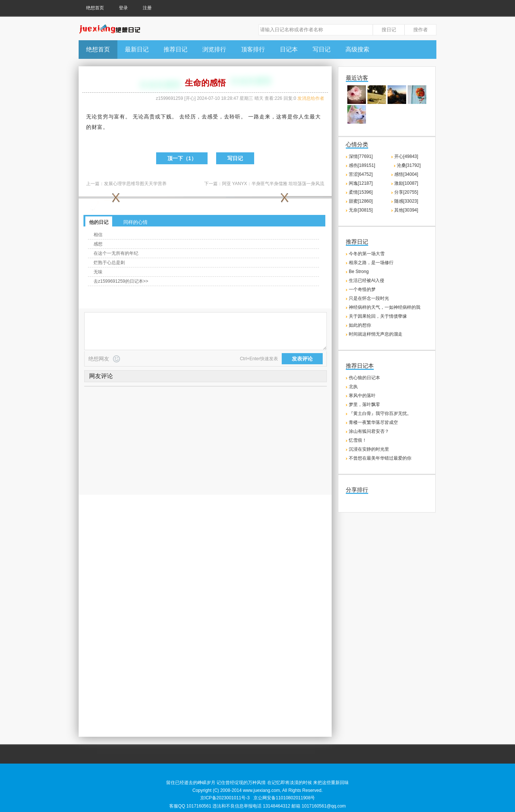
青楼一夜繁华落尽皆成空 (373, 422)
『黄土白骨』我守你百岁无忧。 (380, 413)
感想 (98, 244)
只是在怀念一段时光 (369, 298)
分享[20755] (406, 192)
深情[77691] (361, 156)
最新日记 (137, 49)
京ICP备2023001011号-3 (225, 798)
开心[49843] (406, 156)
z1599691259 (169, 98)
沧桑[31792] (409, 165)
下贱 (166, 117)
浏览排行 (214, 49)
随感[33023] (406, 201)
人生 (304, 117)
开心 (190, 98)
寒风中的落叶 (362, 396)
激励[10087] (406, 183)
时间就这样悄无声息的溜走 (376, 334)
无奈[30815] (361, 210)
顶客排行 (253, 49)
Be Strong (359, 272)
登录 (123, 8)
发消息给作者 (311, 98)
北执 (353, 387)
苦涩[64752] (361, 174)
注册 (147, 8)
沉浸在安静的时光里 (369, 449)
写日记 (322, 49)
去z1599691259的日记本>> (121, 281)
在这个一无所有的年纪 (116, 253)
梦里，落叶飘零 (364, 405)
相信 (98, 235)
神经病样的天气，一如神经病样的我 (385, 307)
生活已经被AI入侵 (366, 280)
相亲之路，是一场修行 (371, 263)
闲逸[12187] (361, 183)
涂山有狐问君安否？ (369, 431)
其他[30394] (406, 210)
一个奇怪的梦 (362, 289)
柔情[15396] (361, 192)
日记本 (289, 49)
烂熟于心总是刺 (109, 263)
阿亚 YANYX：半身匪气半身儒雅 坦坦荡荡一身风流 (273, 184)
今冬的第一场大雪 (367, 254)
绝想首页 (95, 8)
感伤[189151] (362, 165)
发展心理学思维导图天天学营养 (135, 184)
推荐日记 (176, 49)
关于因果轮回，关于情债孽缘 (378, 316)
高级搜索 (357, 49)
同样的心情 (135, 222)
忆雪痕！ (358, 440)
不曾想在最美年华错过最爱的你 (380, 458)
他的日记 (99, 222)
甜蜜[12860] (361, 201)
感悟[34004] (406, 174)
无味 (98, 272)
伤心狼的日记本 (364, 378)
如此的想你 (360, 325)
